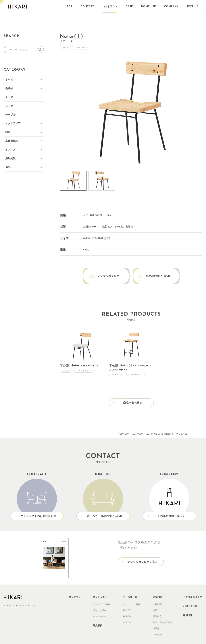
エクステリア (13, 123)
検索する (40, 50)
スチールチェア (83, 48)
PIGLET (127, 601)
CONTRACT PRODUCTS (151, 425)
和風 (8, 132)
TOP (120, 425)
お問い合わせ (190, 597)
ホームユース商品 (132, 595)
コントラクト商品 (102, 595)
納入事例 (98, 617)
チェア (9, 97)
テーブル (10, 115)
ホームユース (130, 588)
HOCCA (127, 614)
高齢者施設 (12, 141)
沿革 (155, 601)
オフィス (10, 150)
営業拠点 (157, 608)
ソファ (9, 106)
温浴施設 (10, 158)
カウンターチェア (134, 367)
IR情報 (156, 620)
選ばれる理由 (99, 601)
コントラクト (100, 588)
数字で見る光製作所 (163, 614)
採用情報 (188, 606)
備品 (8, 167)
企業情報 (158, 588)
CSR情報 (157, 626)
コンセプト (75, 588)
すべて (9, 80)
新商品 (9, 88)
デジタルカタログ (192, 588)
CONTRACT (130, 425)
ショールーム (99, 608)
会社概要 (157, 595)
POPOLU (127, 608)
